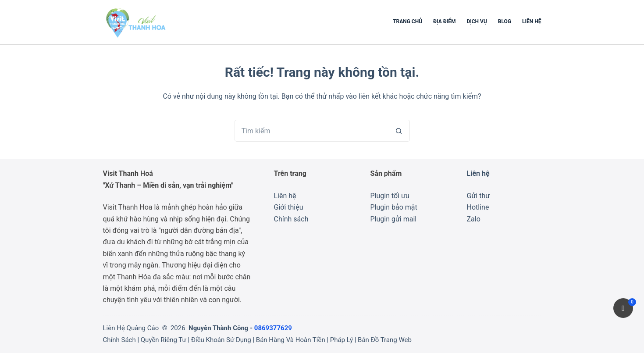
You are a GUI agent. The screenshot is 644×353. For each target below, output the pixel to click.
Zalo (474, 219)
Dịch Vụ (477, 21)
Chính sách (291, 219)
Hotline (478, 207)
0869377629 (273, 328)
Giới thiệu (289, 207)
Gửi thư (479, 196)
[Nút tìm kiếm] (399, 131)
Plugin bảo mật (394, 207)
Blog (505, 21)
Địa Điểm (444, 21)
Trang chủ (407, 21)
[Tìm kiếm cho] (311, 131)
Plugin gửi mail (394, 219)
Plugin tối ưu (390, 196)
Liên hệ (532, 21)
